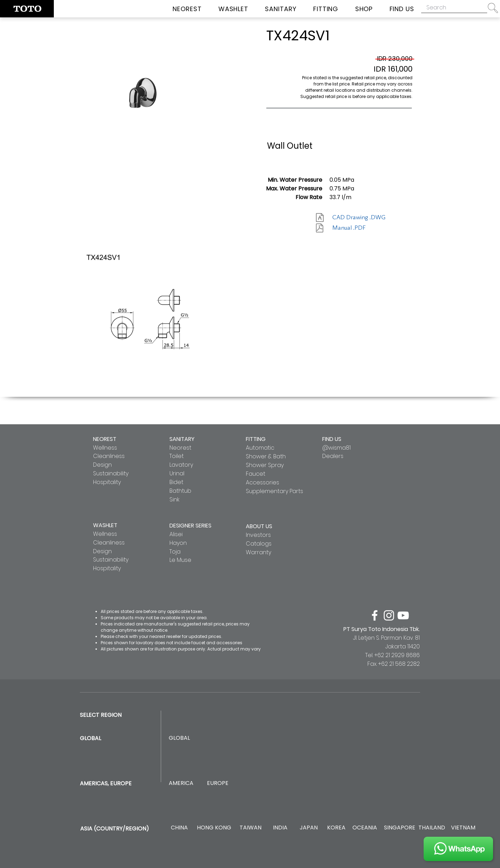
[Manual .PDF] (357, 228)
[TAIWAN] (250, 828)
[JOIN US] (458, 849)
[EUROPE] (218, 783)
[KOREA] (336, 828)
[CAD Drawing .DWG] (359, 218)
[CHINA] (179, 828)
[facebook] (375, 615)
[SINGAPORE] (400, 828)
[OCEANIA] (365, 828)
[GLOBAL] (179, 738)
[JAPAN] (309, 828)
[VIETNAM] (463, 828)
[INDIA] (280, 828)
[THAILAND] (432, 828)
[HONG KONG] (214, 828)
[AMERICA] (181, 783)
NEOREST (105, 439)
